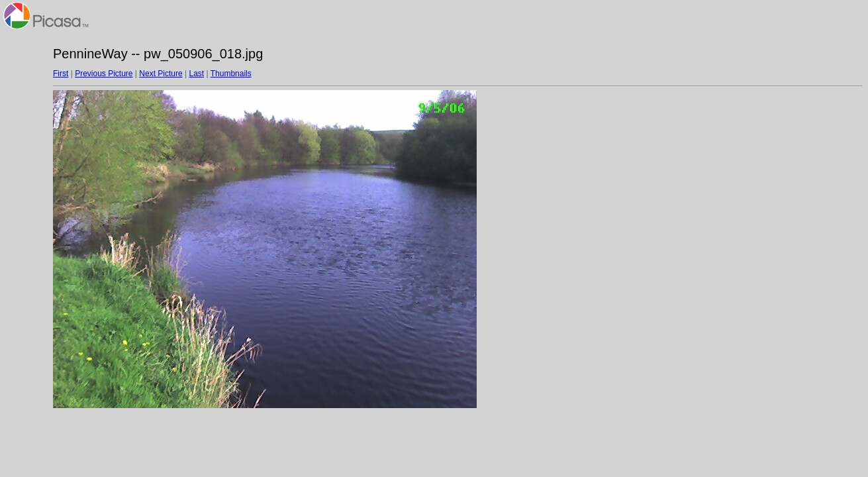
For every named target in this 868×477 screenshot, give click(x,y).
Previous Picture (104, 74)
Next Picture (161, 74)
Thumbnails (231, 74)
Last (196, 74)
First (61, 74)
